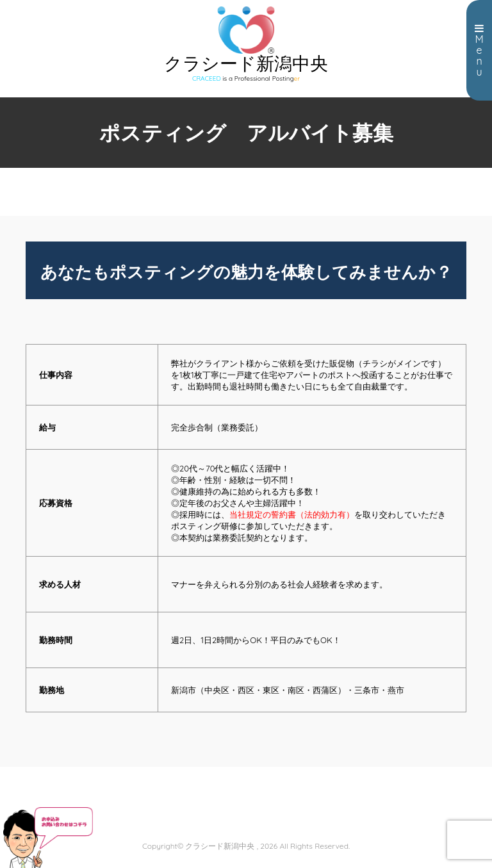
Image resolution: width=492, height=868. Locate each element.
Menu (479, 51)
